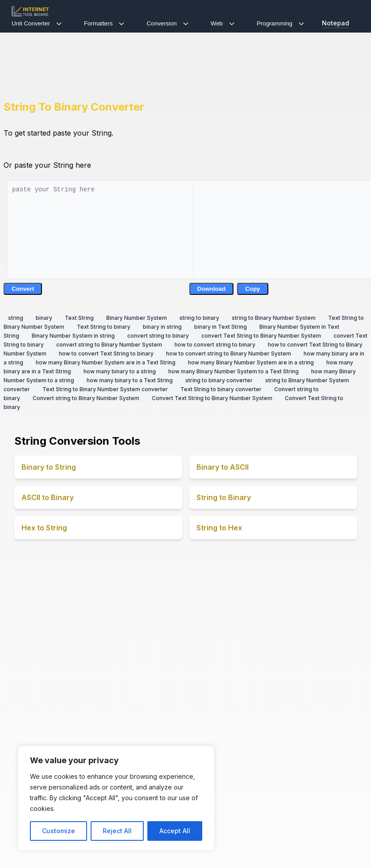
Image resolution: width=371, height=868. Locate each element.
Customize (58, 831)
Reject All (117, 831)
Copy (252, 289)
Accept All (175, 831)
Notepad (336, 23)
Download (212, 289)
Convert (23, 289)
